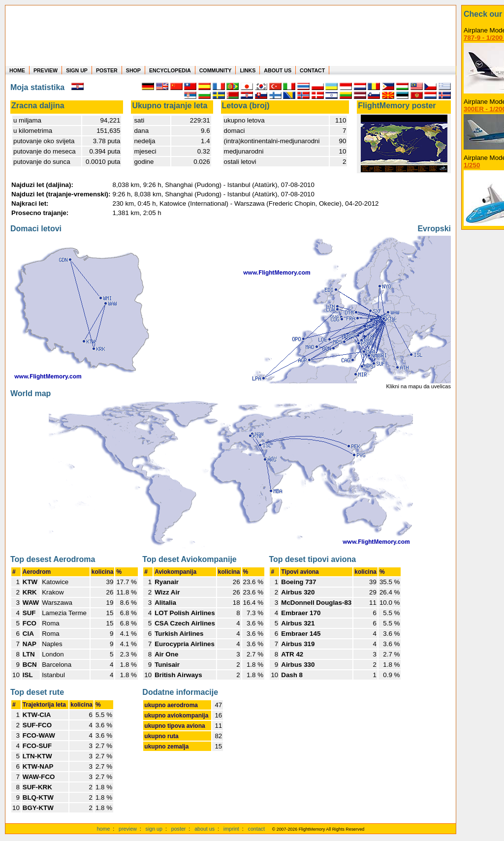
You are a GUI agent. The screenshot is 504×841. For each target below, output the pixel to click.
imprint (231, 829)
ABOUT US (278, 70)
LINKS (248, 70)
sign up (154, 829)
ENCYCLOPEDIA (170, 70)
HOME (17, 70)
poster (179, 829)
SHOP (133, 70)
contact (256, 829)
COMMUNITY (216, 70)
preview (128, 829)
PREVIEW (46, 70)
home (104, 829)
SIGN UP (77, 70)
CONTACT (312, 70)
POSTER (107, 70)
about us (205, 829)
